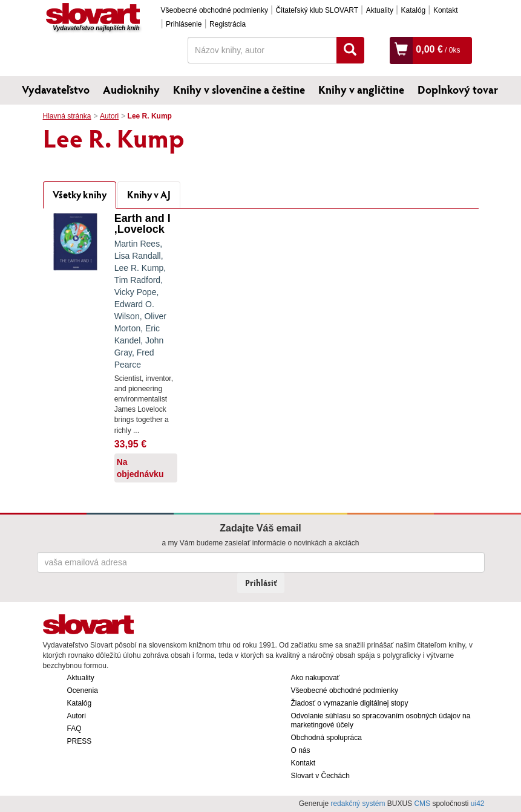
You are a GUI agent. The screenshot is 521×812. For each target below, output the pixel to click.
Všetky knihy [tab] (80, 194)
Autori (109, 116)
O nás (301, 750)
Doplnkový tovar (458, 89)
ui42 (478, 804)
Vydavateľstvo (56, 89)
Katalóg (414, 10)
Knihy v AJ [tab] (149, 194)
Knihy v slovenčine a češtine (239, 89)
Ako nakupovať (316, 678)
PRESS (80, 741)
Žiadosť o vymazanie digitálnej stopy (350, 703)
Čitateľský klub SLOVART (317, 10)
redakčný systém (358, 804)
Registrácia (228, 24)
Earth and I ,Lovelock (143, 224)
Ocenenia (83, 690)
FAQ (74, 729)
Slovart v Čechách (320, 776)
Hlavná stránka (67, 116)
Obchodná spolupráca (326, 738)
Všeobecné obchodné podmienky (215, 10)
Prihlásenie (184, 24)
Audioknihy (131, 89)
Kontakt (446, 10)
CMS (422, 804)
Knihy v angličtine (361, 89)
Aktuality (380, 10)
